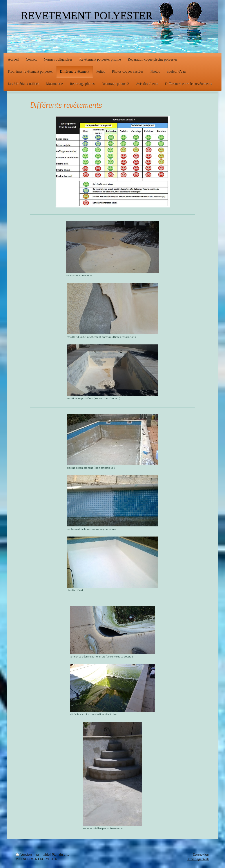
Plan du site (61, 854)
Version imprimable (33, 854)
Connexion (201, 854)
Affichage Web (198, 859)
